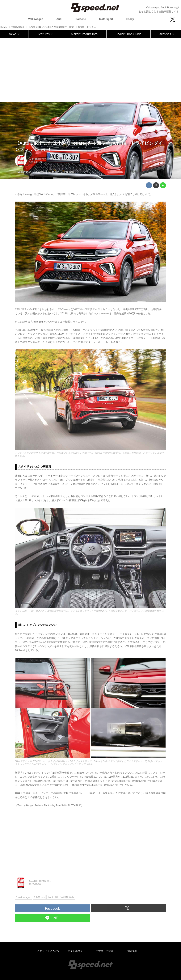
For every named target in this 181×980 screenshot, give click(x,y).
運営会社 (132, 951)
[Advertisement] (90, 70)
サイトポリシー (76, 951)
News (14, 34)
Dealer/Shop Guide (128, 34)
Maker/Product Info (84, 34)
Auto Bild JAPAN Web (42, 159)
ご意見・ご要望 (105, 951)
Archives (167, 34)
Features (45, 34)
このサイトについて (49, 951)
